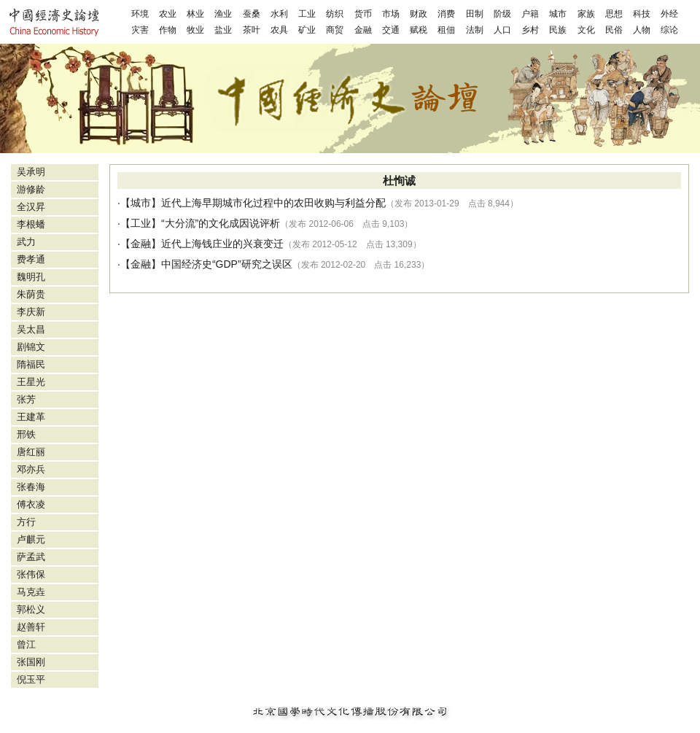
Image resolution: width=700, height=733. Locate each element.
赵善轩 (31, 627)
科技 (642, 14)
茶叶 (252, 30)
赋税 (419, 30)
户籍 (530, 14)
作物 (168, 30)
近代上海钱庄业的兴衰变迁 (222, 244)
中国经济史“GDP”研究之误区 (227, 264)
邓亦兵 (31, 469)
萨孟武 (31, 557)
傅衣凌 (31, 504)
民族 (558, 30)
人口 (502, 30)
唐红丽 (31, 452)
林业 (195, 14)
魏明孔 (31, 277)
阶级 (502, 14)
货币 (363, 14)
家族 (586, 14)
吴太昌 (31, 329)
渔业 (223, 14)
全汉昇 (31, 207)
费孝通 (31, 259)
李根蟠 (31, 224)
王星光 (31, 382)
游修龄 (31, 189)
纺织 (335, 14)
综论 (669, 30)
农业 (168, 14)
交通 (391, 30)
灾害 (140, 30)
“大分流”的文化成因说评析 (221, 223)
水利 (279, 14)
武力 (26, 242)
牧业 (195, 30)
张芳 (26, 399)
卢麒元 (31, 539)
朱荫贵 (31, 294)
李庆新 (31, 312)
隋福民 (31, 364)
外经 (669, 14)
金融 (363, 30)
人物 (642, 30)
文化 (586, 30)
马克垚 (31, 592)
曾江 (26, 644)
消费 (446, 14)
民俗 (614, 30)
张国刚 (31, 662)
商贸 (335, 30)
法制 (475, 30)
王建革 (31, 417)
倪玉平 (31, 679)
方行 (26, 522)
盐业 (223, 30)
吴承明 (31, 172)
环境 (140, 14)
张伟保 (31, 574)
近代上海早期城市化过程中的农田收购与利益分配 (273, 203)
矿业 (307, 30)
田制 (475, 14)
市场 (391, 14)
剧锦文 (31, 347)
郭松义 (31, 609)
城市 (558, 14)
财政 (419, 14)
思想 (614, 14)
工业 (307, 14)
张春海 (31, 487)
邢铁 (26, 434)
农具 (279, 30)
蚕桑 (252, 14)
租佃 (446, 30)
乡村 (530, 30)
